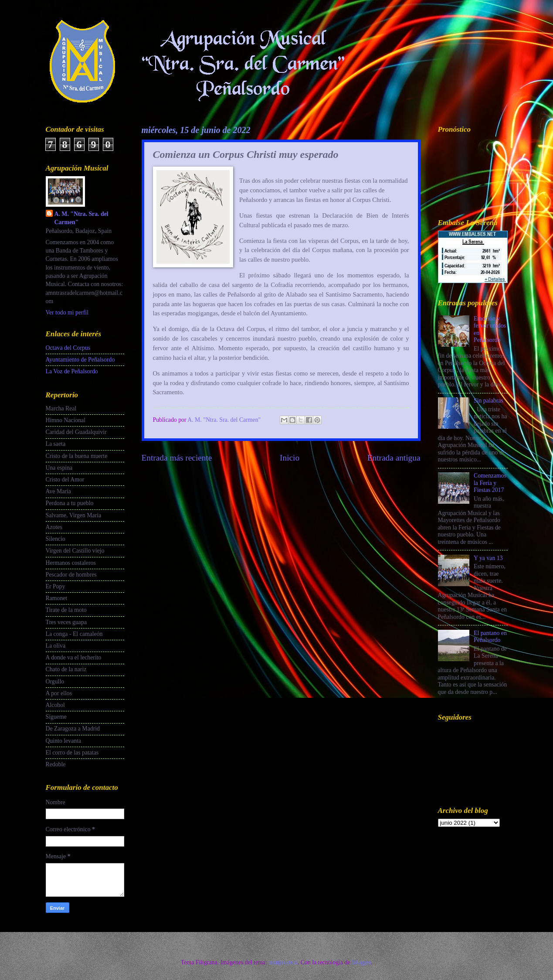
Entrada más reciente (177, 458)
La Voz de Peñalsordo (72, 371)
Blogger (361, 962)
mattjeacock (283, 962)
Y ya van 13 (488, 558)
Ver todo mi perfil (67, 312)
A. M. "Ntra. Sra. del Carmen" (81, 218)
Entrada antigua (394, 458)
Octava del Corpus (68, 348)
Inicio (290, 458)
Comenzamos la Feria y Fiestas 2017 (490, 483)
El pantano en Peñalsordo (490, 637)
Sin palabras (489, 401)
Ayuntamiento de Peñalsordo (80, 360)
